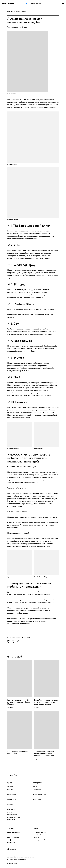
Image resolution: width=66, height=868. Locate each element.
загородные (37, 799)
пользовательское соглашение (17, 859)
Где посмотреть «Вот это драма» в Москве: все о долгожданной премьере (44, 754)
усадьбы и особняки (40, 794)
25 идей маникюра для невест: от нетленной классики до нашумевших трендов (46, 702)
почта (36, 837)
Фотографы (11, 792)
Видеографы (12, 794)
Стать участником (33, 3)
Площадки (37, 783)
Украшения (11, 820)
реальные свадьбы (14, 832)
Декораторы (12, 799)
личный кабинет (39, 835)
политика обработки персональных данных (21, 857)
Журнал (11, 828)
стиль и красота (13, 837)
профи (10, 783)
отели (35, 787)
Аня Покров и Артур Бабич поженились (18, 753)
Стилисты (11, 797)
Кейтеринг (11, 810)
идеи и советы (21, 12)
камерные (37, 797)
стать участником (39, 832)
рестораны (37, 789)
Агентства (11, 787)
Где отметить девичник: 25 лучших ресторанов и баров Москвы (19, 702)
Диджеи (10, 804)
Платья (10, 812)
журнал (10, 12)
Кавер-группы (12, 802)
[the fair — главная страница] (8, 4)
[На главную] (13, 775)
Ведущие (10, 789)
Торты (9, 807)
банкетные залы (39, 792)
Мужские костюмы (14, 817)
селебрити (11, 842)
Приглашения (12, 815)
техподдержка (39, 840)
